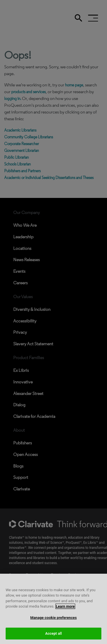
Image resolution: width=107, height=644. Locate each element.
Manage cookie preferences (53, 623)
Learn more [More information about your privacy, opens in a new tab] (65, 612)
